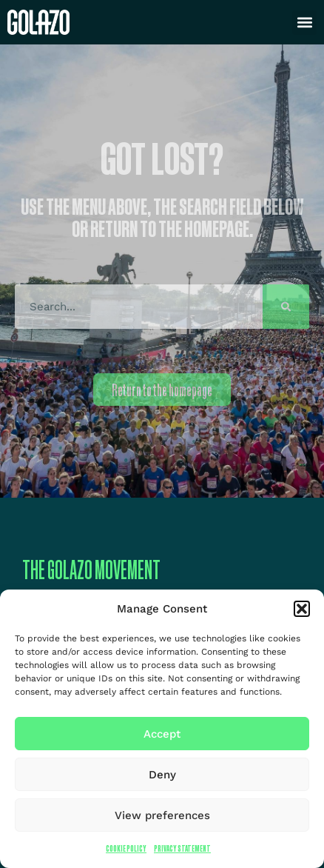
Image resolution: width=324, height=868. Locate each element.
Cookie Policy (126, 848)
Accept (162, 734)
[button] (302, 609)
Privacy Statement (182, 848)
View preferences (162, 815)
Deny (162, 775)
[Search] (286, 307)
